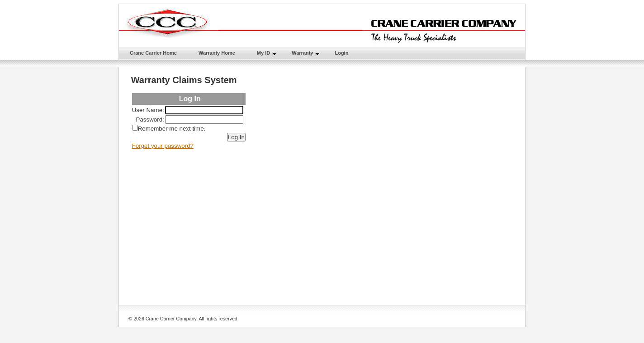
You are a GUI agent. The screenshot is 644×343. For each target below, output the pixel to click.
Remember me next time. (172, 129)
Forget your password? (163, 146)
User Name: (148, 110)
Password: (150, 120)
